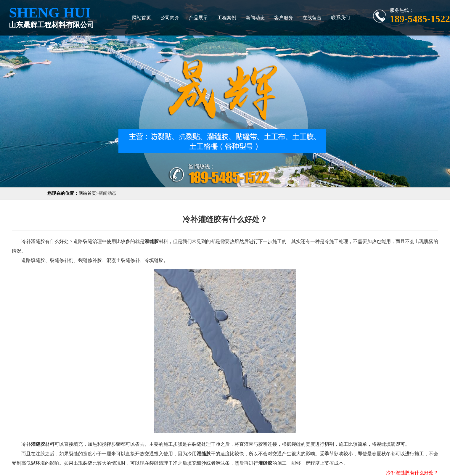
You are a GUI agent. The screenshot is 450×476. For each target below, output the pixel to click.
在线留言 (312, 18)
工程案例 (227, 18)
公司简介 (170, 18)
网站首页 (142, 18)
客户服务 (284, 18)
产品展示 (198, 18)
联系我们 (340, 18)
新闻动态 (255, 18)
